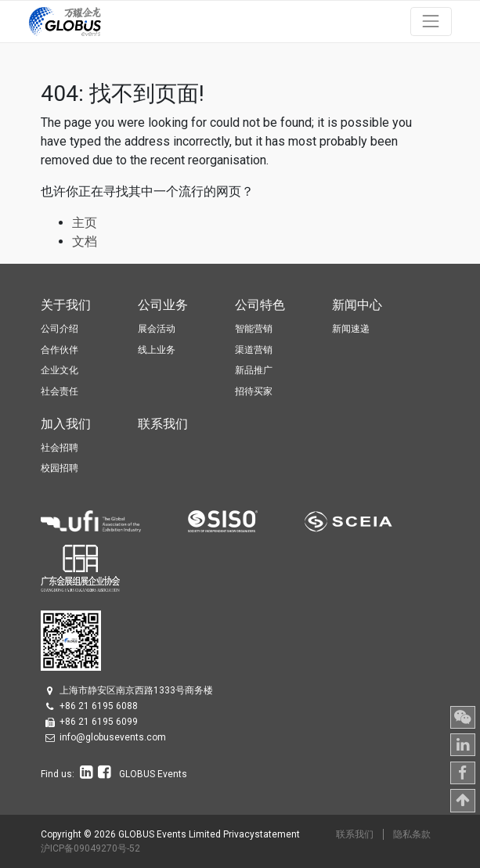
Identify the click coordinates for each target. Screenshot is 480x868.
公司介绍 (60, 329)
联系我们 (355, 834)
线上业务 (157, 350)
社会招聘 (60, 448)
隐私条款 (412, 834)
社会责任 (60, 391)
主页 (85, 223)
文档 (85, 241)
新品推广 (254, 370)
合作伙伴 (60, 350)
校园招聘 (60, 468)
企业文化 (60, 370)
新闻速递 (351, 329)
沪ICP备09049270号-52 (90, 848)
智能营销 (254, 329)
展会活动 (157, 329)
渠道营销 (254, 350)
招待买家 (254, 391)
